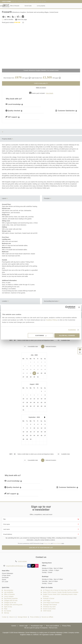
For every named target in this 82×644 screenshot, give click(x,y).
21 (38, 402)
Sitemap (6, 613)
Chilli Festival (47, 611)
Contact (4, 617)
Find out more (53, 628)
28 (27, 377)
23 (34, 373)
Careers (14, 626)
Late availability (9, 592)
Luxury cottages (9, 596)
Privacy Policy (47, 543)
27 (23, 377)
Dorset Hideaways (6, 6)
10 (23, 399)
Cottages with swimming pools (13, 605)
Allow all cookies (67, 335)
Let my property (75, 6)
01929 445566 (6, 1)
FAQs (6, 609)
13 (34, 399)
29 (31, 377)
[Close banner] (79, 307)
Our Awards (7, 611)
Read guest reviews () (13, 22)
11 (27, 399)
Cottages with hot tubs (11, 601)
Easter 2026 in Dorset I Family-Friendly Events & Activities (61, 592)
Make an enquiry (41, 88)
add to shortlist (9, 19)
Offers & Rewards (49, 6)
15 (41, 399)
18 (27, 402)
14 (38, 399)
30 (34, 377)
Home (14, 6)
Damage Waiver (22, 617)
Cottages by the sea (10, 603)
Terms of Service (57, 543)
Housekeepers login (37, 626)
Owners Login (23, 626)
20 (34, 402)
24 (38, 373)
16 (45, 399)
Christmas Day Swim (49, 607)
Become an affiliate (47, 617)
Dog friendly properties (11, 598)
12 (31, 399)
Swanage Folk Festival (50, 605)
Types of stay (8, 607)
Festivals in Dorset (49, 598)
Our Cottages (24, 6)
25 (41, 373)
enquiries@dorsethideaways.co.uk (17, 566)
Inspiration (36, 6)
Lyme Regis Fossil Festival (51, 603)
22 (41, 402)
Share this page (22, 19)
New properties (8, 590)
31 (38, 377)
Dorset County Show (49, 609)
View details (49, 93)
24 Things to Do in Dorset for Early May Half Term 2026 (60, 590)
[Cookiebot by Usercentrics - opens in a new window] (67, 307)
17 (23, 402)
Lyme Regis (47, 601)
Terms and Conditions (52, 626)
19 (31, 402)
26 (45, 373)
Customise (72, 330)
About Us (12, 617)
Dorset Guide (62, 6)
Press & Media (35, 617)
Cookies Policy (52, 320)
